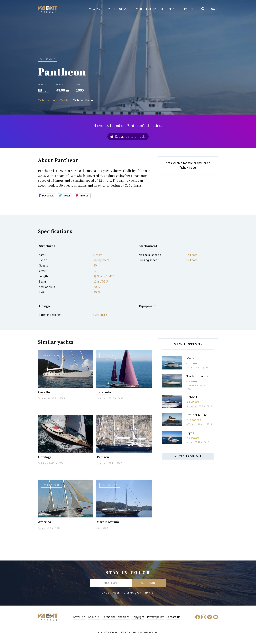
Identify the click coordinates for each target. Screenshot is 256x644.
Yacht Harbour (48, 10)
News (173, 9)
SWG (190, 358)
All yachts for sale (188, 456)
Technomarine (197, 376)
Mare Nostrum (108, 522)
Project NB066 (197, 415)
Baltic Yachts (44, 398)
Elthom (44, 90)
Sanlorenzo (192, 406)
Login (214, 9)
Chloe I (192, 397)
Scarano (42, 528)
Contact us (173, 617)
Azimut (190, 367)
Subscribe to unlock (130, 136)
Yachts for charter (149, 9)
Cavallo (44, 392)
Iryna (190, 433)
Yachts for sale (118, 9)
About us (94, 617)
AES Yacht (191, 424)
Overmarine (192, 385)
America (44, 522)
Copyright (138, 617)
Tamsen (103, 457)
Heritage (45, 457)
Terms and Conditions (116, 617)
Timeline (188, 9)
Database (95, 9)
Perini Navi (102, 398)
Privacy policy (155, 617)
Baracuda (104, 392)
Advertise (79, 617)
